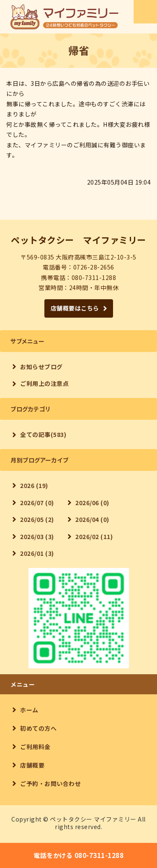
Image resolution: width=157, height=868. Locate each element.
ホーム (29, 710)
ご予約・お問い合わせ (50, 783)
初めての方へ (38, 728)
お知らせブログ (41, 367)
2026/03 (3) (37, 537)
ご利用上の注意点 (44, 383)
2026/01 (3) (37, 553)
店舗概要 (32, 765)
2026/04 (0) (92, 519)
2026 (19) (34, 485)
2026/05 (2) (37, 519)
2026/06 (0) (92, 503)
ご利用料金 (35, 747)
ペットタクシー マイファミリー (93, 819)
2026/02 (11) (94, 537)
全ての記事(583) (43, 434)
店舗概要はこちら (75, 308)
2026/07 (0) (37, 503)
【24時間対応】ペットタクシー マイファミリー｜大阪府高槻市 (64, 17)
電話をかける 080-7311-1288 (78, 855)
